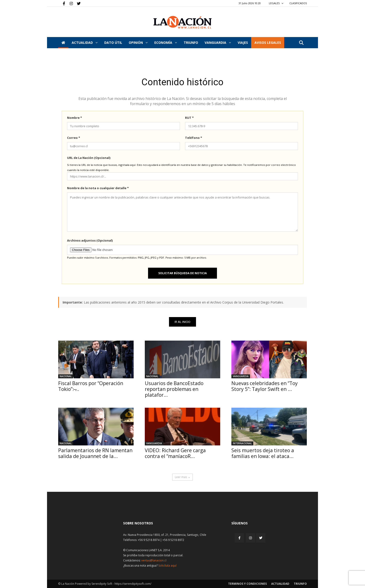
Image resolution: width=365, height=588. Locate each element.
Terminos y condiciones (247, 584)
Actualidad (85, 43)
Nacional (66, 376)
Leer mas (182, 477)
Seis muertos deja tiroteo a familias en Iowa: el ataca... (263, 453)
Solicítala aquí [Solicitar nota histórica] (167, 566)
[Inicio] (63, 43)
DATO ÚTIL (113, 43)
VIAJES (243, 43)
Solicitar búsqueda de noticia (182, 273)
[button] (301, 43)
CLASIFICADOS (298, 3)
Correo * (74, 138)
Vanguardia (218, 43)
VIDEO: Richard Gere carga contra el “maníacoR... (175, 453)
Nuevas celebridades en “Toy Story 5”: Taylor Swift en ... (265, 386)
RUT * (189, 118)
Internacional (242, 443)
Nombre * (74, 118)
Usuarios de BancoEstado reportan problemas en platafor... (174, 389)
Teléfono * (194, 138)
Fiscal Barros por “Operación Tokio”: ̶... (91, 386)
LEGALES (276, 3)
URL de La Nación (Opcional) (89, 158)
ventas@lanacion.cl (154, 560)
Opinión (138, 43)
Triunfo (191, 43)
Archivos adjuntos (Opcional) (90, 240)
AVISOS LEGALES (268, 43)
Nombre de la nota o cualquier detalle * (98, 188)
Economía (166, 43)
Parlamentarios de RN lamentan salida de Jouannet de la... (95, 453)
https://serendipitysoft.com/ (133, 584)
